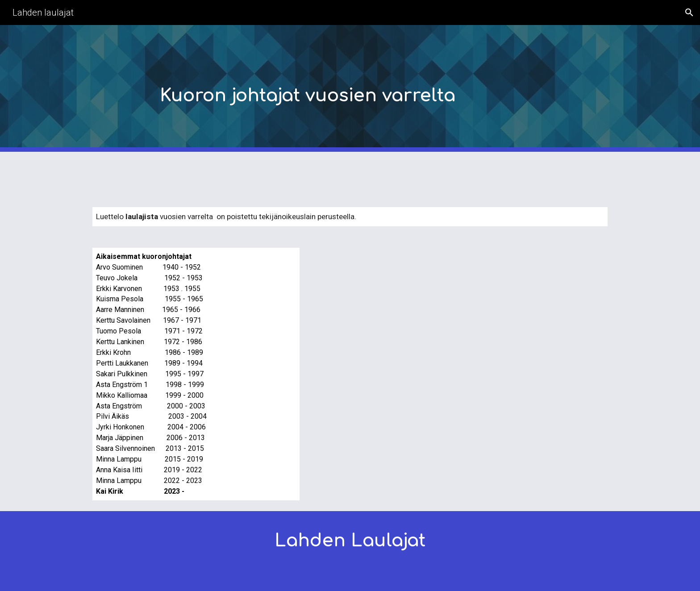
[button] (689, 12)
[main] (372, 89)
